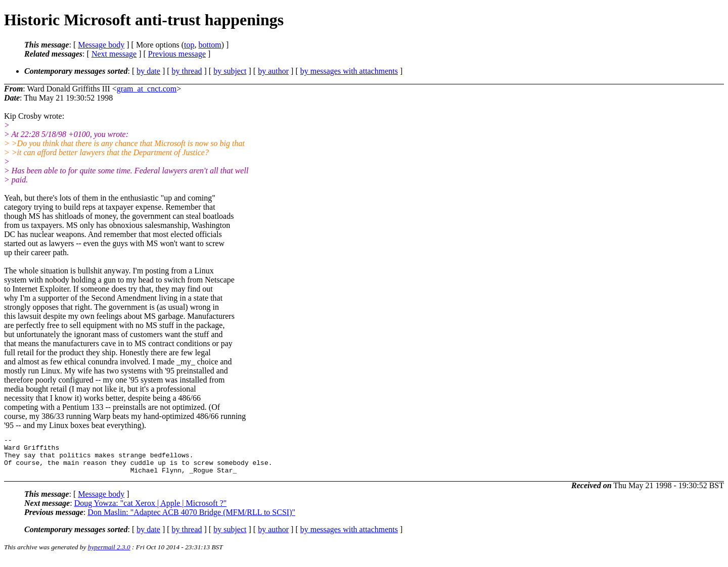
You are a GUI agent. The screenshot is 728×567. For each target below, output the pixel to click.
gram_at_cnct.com (147, 89)
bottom (210, 45)
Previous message (177, 54)
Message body (101, 45)
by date (148, 71)
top (189, 45)
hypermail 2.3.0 (109, 555)
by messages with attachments (349, 71)
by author (273, 71)
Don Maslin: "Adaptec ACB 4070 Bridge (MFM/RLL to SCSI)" (191, 520)
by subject (230, 71)
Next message (114, 54)
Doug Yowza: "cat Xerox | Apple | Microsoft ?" (151, 511)
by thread (187, 71)
